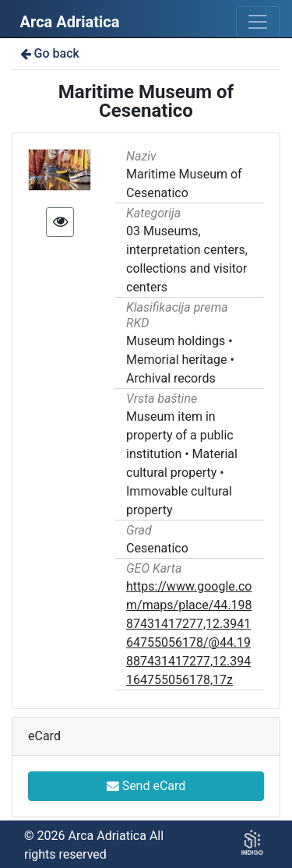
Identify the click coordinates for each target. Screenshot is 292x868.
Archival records (171, 378)
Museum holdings (176, 341)
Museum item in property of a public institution (180, 435)
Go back (49, 53)
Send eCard (146, 786)
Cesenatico (157, 548)
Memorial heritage (177, 360)
